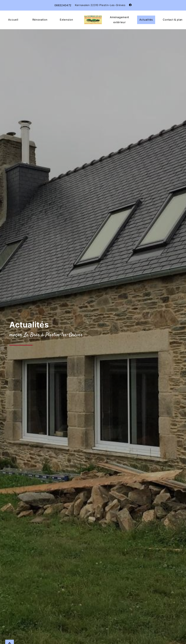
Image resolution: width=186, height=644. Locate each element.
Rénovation (40, 20)
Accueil (13, 20)
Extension (66, 20)
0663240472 (63, 5)
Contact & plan (173, 20)
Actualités (146, 20)
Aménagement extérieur (119, 20)
